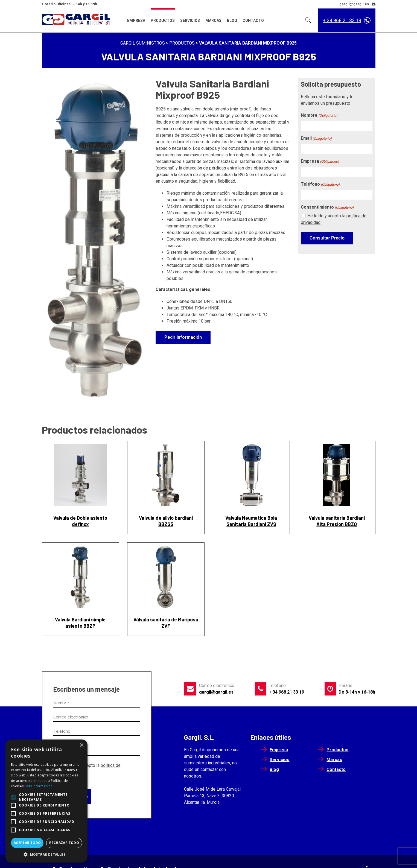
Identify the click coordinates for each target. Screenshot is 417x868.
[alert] (46, 801)
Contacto (253, 21)
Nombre (319, 116)
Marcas (213, 21)
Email (316, 138)
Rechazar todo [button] (64, 843)
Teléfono (320, 184)
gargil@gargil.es (216, 692)
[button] (46, 854)
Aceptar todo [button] (27, 843)
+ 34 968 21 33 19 (342, 20)
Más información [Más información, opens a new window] (39, 786)
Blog (232, 21)
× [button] (81, 745)
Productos (163, 21)
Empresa (136, 21)
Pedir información (183, 337)
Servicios (190, 21)
